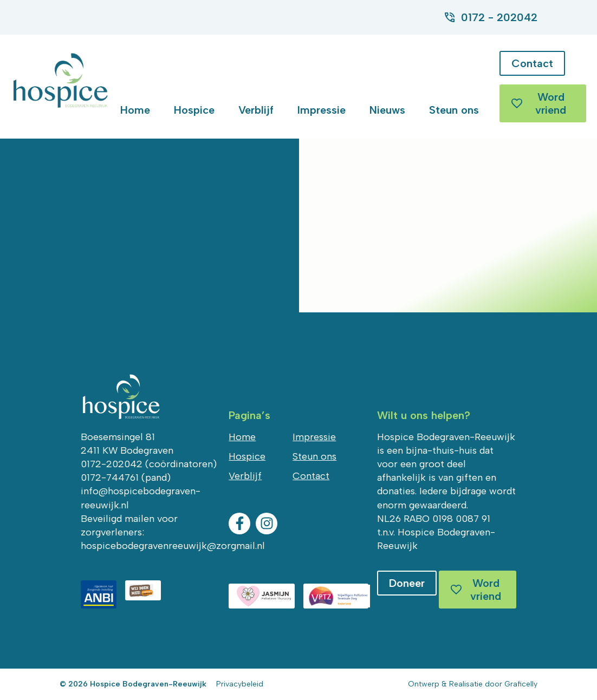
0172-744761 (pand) (126, 477)
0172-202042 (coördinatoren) (149, 464)
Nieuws (387, 110)
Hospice (194, 110)
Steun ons (454, 110)
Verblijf (256, 110)
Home (135, 110)
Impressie (322, 110)
